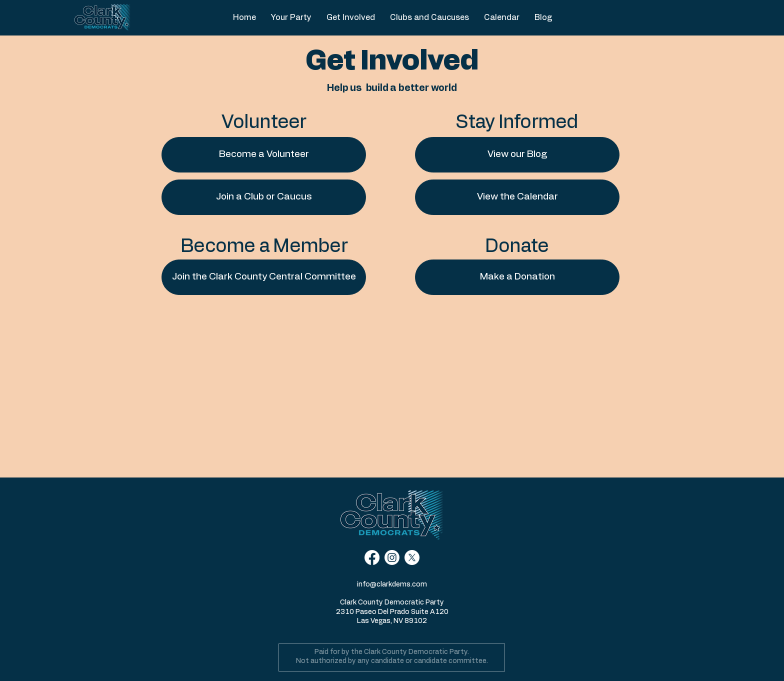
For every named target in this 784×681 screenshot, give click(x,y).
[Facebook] (372, 557)
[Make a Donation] (517, 277)
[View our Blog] (517, 155)
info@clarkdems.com (392, 584)
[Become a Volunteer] (264, 155)
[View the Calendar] (517, 197)
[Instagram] (392, 557)
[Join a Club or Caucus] (264, 197)
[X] (412, 557)
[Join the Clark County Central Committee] (264, 277)
